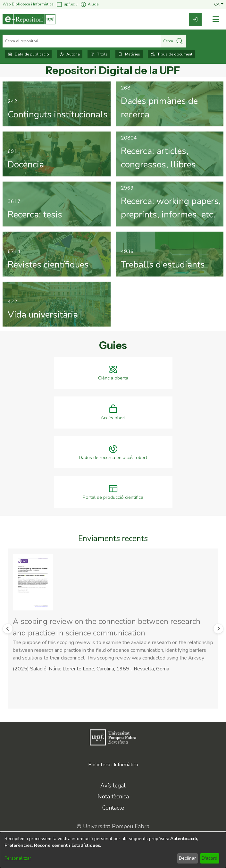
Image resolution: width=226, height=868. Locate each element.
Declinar (187, 858)
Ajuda (89, 4)
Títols (99, 54)
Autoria (70, 54)
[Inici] (29, 19)
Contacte (113, 808)
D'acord (209, 858)
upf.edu (67, 4)
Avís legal (113, 786)
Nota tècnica (113, 796)
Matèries (129, 54)
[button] (219, 4)
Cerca (173, 41)
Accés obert (113, 418)
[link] (195, 19)
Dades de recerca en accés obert (113, 458)
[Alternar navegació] (216, 19)
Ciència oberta (113, 378)
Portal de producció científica (113, 497)
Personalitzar (18, 858)
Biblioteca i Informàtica (113, 765)
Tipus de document (171, 54)
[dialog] (113, 850)
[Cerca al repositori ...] (82, 41)
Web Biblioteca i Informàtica (28, 4)
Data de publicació (28, 54)
